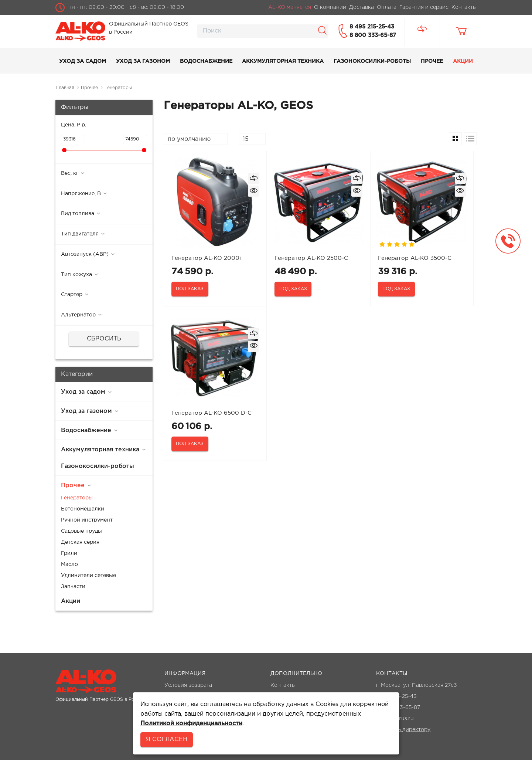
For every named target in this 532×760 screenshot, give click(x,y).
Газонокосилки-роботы (372, 61)
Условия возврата (188, 685)
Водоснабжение (206, 61)
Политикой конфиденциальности (191, 724)
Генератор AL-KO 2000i (206, 258)
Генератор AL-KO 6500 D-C (212, 413)
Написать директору (403, 730)
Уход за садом (83, 61)
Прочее (432, 61)
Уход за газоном (143, 61)
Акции (463, 61)
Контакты (283, 685)
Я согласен (167, 739)
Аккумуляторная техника (283, 61)
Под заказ (190, 289)
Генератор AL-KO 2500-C (311, 258)
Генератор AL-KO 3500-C (415, 258)
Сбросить (104, 339)
